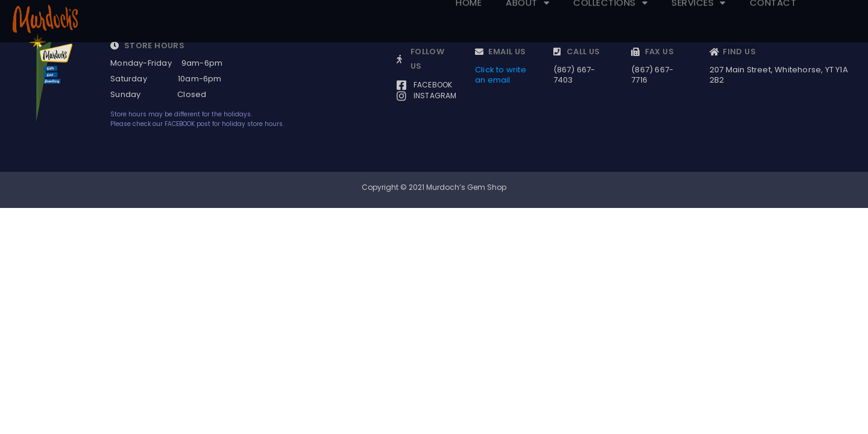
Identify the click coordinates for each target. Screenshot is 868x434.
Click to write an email (501, 75)
